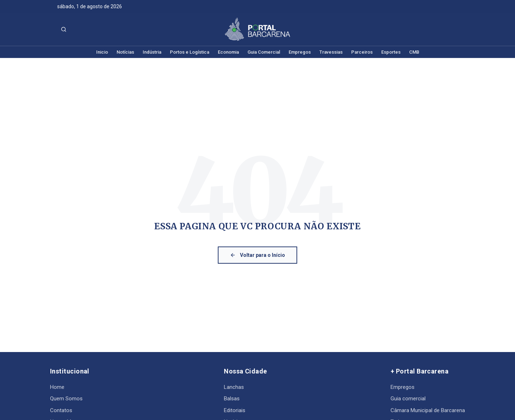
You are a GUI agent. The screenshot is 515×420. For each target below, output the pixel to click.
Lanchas (234, 387)
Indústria (152, 52)
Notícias (125, 52)
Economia (228, 52)
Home (57, 387)
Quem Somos (66, 399)
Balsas (232, 399)
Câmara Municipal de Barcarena (428, 410)
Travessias (331, 52)
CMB (414, 52)
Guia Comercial (264, 52)
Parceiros (362, 52)
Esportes (391, 52)
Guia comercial (408, 399)
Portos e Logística (190, 52)
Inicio (102, 52)
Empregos (300, 52)
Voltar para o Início (257, 255)
